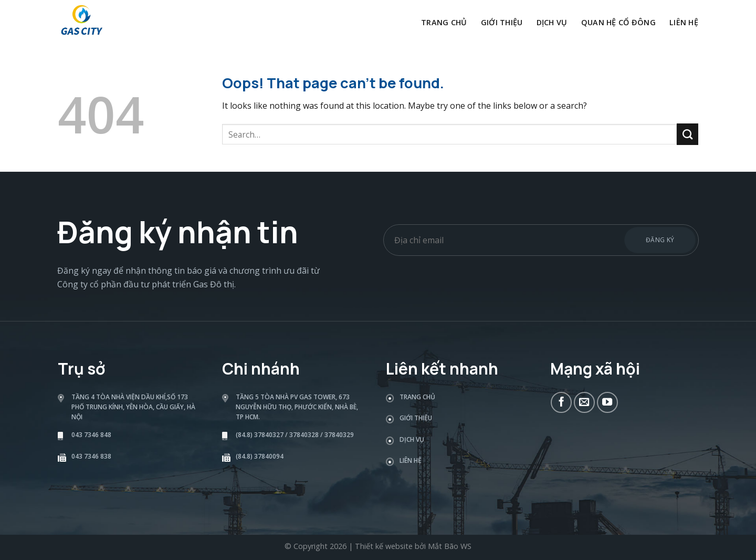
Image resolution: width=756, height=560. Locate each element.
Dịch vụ (552, 22)
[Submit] (687, 134)
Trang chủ (444, 22)
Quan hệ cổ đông (618, 22)
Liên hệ (684, 22)
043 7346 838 (91, 456)
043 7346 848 (91, 435)
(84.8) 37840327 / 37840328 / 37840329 (295, 435)
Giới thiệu (502, 22)
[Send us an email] (584, 402)
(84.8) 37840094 (260, 456)
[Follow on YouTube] (607, 402)
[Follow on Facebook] (561, 402)
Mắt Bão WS (450, 546)
